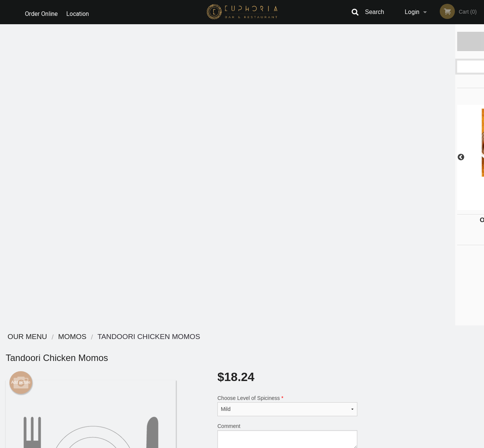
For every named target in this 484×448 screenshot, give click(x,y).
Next (478, 157)
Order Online (41, 12)
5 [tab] (441, 206)
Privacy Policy (294, 365)
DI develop (254, 422)
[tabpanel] (423, 157)
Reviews (288, 347)
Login (412, 12)
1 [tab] (395, 206)
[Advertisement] (181, 274)
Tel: (362, 365)
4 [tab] (429, 206)
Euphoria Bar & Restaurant (106, 337)
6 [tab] (452, 206)
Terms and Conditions (302, 356)
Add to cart (293, 168)
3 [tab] (418, 206)
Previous (369, 157)
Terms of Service (255, 443)
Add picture (21, 81)
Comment (287, 135)
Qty (239, 165)
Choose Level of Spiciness (287, 104)
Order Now (423, 41)
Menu (222, 347)
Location (80, 12)
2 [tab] (406, 206)
